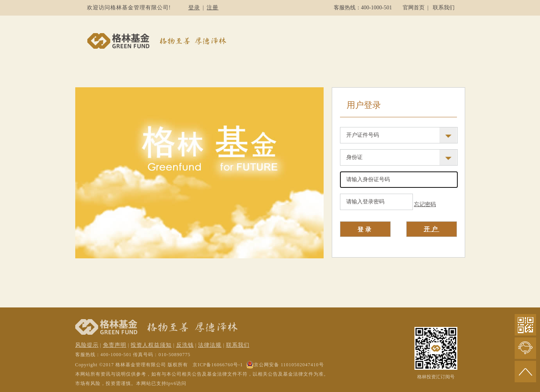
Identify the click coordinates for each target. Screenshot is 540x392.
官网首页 (414, 8)
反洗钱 (185, 345)
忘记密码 (425, 204)
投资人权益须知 (151, 345)
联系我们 (444, 8)
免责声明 (115, 345)
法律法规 (210, 345)
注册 (212, 8)
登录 (194, 8)
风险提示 (87, 345)
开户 (432, 229)
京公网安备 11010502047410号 (285, 365)
